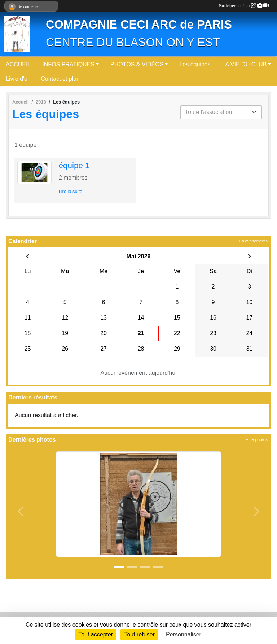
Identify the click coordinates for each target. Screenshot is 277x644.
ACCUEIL (18, 64)
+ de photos (257, 439)
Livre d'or (17, 79)
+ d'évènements (253, 241)
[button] (21, 511)
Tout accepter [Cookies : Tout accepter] (96, 634)
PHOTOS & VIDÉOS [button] (137, 64)
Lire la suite (71, 191)
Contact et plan (60, 79)
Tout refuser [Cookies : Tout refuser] (139, 634)
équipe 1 (74, 165)
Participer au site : (244, 6)
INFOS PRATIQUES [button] (68, 64)
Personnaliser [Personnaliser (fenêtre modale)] (184, 634)
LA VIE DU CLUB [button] (245, 64)
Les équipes (195, 64)
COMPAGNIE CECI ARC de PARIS (139, 25)
